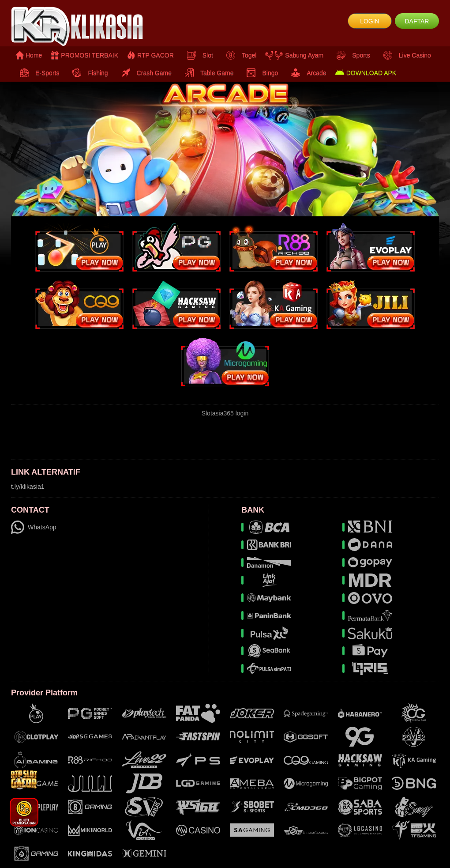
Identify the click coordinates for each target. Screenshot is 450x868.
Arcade (306, 73)
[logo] (82, 26)
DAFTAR (417, 21)
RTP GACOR (150, 55)
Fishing (88, 73)
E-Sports (37, 73)
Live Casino (405, 55)
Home (29, 55)
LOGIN (370, 21)
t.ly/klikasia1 (28, 487)
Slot (198, 55)
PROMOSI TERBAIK (84, 55)
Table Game (207, 73)
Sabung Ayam (294, 55)
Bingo (260, 73)
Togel (239, 55)
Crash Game (144, 73)
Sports (351, 55)
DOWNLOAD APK (366, 73)
